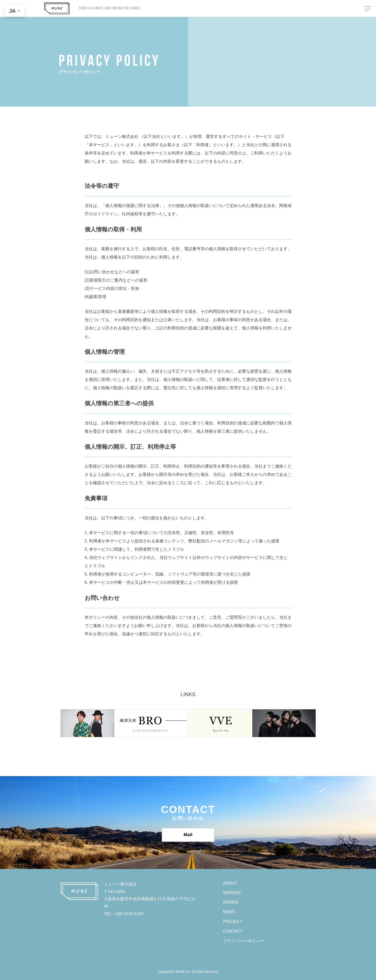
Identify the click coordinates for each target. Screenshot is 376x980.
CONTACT (233, 931)
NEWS (229, 912)
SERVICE (232, 893)
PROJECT (233, 922)
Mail (188, 835)
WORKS (231, 902)
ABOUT (230, 883)
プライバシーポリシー (244, 941)
